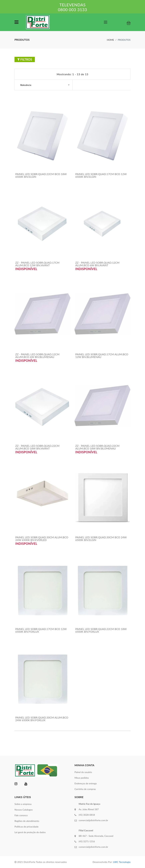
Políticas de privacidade (26, 827)
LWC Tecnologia (122, 862)
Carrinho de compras (85, 789)
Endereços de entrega (86, 783)
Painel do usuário (83, 772)
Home (110, 40)
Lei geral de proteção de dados (30, 832)
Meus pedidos (82, 778)
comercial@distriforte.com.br (93, 820)
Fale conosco (21, 815)
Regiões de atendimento (27, 821)
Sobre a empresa (23, 804)
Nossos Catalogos (24, 810)
